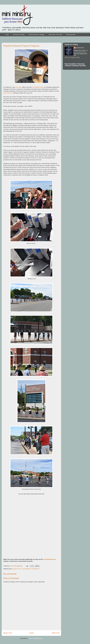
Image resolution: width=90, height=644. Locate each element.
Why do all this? (71, 35)
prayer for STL (17, 569)
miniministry (80, 48)
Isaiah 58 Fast (8, 93)
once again (19, 87)
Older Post (56, 633)
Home (32, 633)
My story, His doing (19, 35)
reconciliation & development (31, 569)
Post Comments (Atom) (36, 638)
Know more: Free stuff (55, 35)
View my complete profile (72, 57)
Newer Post (8, 633)
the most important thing (81, 51)
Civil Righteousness (38, 87)
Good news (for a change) (37, 35)
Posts (7, 35)
